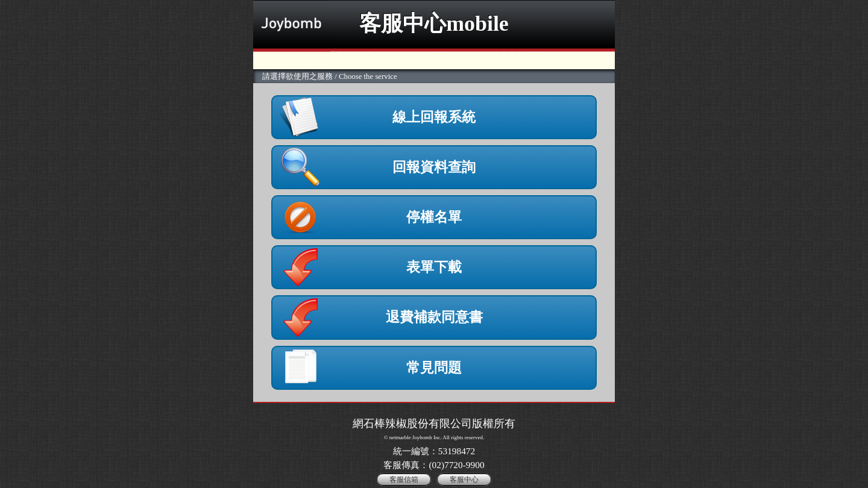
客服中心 (464, 480)
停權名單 (434, 217)
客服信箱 (404, 480)
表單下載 (434, 267)
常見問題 (434, 368)
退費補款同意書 (434, 317)
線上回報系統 (434, 117)
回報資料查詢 (434, 167)
